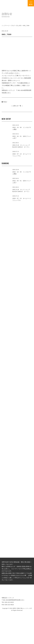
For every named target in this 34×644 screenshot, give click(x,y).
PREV (5, 102)
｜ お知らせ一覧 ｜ (17, 106)
